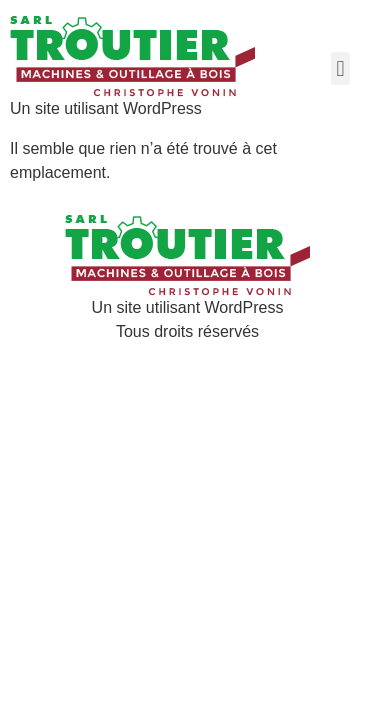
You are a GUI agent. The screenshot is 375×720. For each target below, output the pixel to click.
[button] (340, 68)
